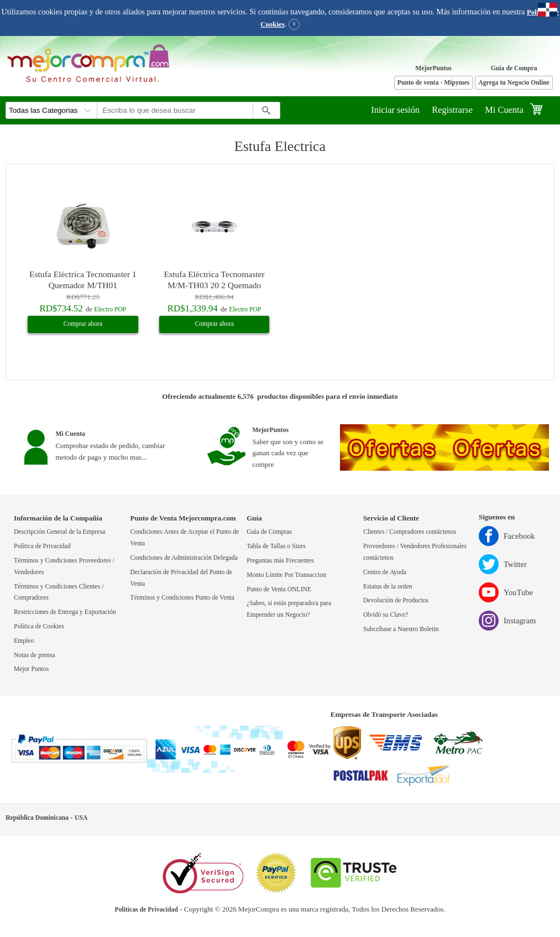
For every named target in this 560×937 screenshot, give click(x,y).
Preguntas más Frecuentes (280, 561)
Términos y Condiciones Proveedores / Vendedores (64, 566)
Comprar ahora (83, 324)
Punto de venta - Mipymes (434, 83)
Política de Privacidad (42, 546)
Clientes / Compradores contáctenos (410, 532)
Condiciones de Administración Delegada (184, 558)
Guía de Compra (514, 68)
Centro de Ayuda (385, 572)
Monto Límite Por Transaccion (286, 575)
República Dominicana (37, 818)
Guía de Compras (269, 532)
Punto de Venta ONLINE (279, 589)
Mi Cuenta (504, 110)
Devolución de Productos (396, 600)
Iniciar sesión (395, 110)
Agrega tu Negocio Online (514, 83)
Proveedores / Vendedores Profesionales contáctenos (415, 552)
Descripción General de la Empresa (60, 532)
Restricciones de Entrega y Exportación (65, 612)
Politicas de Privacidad (146, 910)
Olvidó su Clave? (386, 615)
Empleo (24, 641)
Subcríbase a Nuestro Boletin (401, 629)
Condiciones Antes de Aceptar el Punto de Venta (185, 538)
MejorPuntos (433, 68)
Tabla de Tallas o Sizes (276, 546)
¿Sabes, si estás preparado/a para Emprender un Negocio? (289, 609)
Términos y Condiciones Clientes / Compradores (59, 592)
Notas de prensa (35, 655)
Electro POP (110, 309)
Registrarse (452, 110)
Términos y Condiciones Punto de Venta (182, 598)
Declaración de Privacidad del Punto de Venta (182, 578)
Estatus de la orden (388, 587)
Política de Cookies (39, 626)
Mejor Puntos (31, 669)
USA (81, 818)
